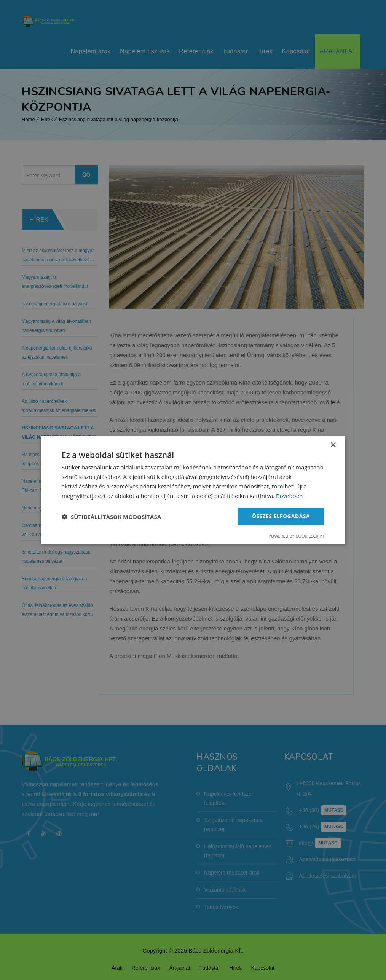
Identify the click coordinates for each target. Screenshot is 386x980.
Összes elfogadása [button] (281, 516)
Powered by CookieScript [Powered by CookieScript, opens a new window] (296, 536)
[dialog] (193, 490)
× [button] (333, 445)
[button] (111, 516)
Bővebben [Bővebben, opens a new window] (289, 495)
